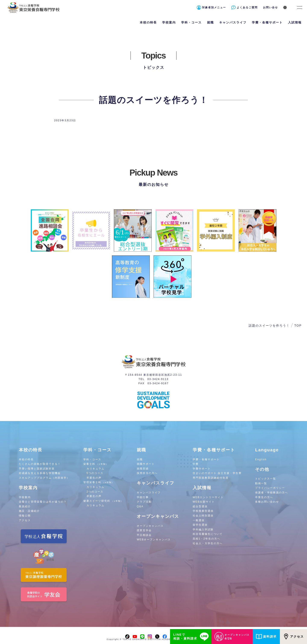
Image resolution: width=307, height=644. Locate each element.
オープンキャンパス (150, 526)
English (261, 459)
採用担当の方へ (147, 473)
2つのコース (95, 492)
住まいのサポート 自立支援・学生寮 (217, 473)
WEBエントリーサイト (208, 497)
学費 (196, 464)
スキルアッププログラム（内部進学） (44, 478)
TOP (298, 326)
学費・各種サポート (206, 459)
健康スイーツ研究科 (103, 501)
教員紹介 (25, 506)
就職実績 (143, 469)
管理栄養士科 (99, 482)
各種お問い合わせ (267, 502)
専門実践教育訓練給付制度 (211, 478)
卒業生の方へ (264, 497)
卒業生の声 (94, 478)
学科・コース (92, 459)
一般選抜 (199, 520)
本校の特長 (26, 459)
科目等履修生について (208, 534)
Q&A (140, 506)
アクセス (293, 637)
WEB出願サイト (204, 502)
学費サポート (202, 469)
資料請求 (266, 637)
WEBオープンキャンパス (154, 540)
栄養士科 (96, 464)
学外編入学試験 (203, 530)
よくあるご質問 (247, 7)
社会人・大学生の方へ (208, 543)
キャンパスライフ (149, 493)
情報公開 (25, 516)
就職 (140, 459)
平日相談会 (144, 535)
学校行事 (143, 497)
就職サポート (146, 464)
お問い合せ (270, 7)
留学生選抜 (200, 525)
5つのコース (95, 473)
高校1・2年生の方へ (206, 539)
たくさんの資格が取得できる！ (40, 464)
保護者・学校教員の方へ (272, 493)
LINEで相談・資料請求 (192, 637)
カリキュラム (95, 469)
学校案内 (25, 497)
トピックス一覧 (266, 479)
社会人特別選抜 (203, 516)
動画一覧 (261, 483)
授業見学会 (144, 530)
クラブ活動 (144, 502)
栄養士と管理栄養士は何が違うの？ (43, 502)
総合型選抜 (200, 506)
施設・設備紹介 (29, 511)
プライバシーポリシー (270, 488)
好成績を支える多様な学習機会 (40, 473)
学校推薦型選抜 (203, 511)
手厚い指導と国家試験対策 (37, 469)
